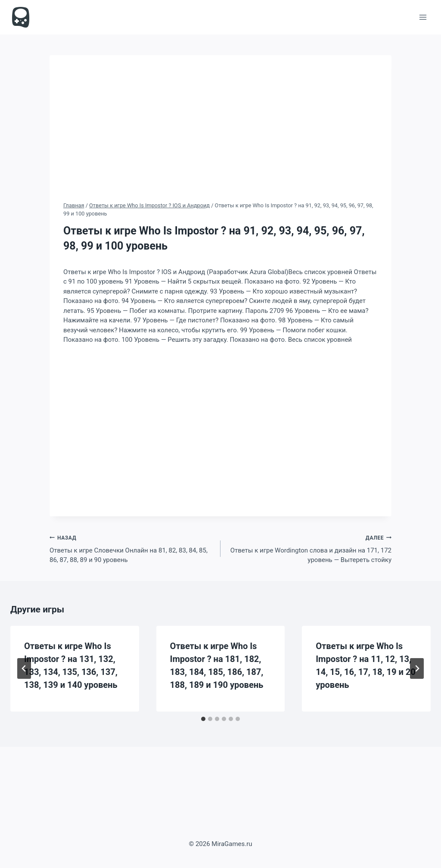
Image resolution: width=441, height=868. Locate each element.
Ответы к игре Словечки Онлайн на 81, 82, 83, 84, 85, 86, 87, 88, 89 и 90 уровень (132, 548)
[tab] (203, 719)
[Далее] (417, 668)
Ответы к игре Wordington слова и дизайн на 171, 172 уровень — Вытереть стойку (309, 548)
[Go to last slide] (24, 668)
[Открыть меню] (423, 17)
